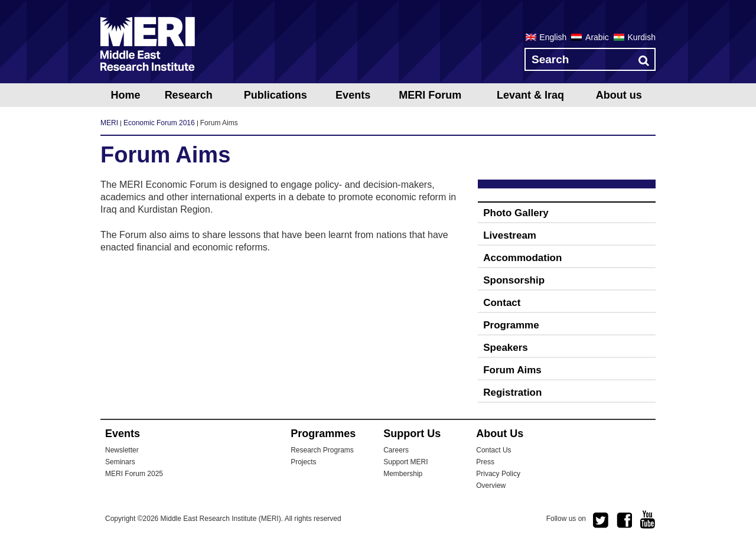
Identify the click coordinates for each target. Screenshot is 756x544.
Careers (396, 450)
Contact (502, 303)
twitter (601, 520)
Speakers (506, 348)
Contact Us (493, 450)
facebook (624, 520)
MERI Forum (430, 95)
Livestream (510, 235)
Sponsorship (514, 280)
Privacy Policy (498, 474)
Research (189, 95)
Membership (403, 474)
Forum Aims (512, 370)
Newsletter (122, 450)
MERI (148, 44)
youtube (648, 519)
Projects (303, 462)
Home (125, 95)
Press (485, 462)
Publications (276, 95)
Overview (491, 486)
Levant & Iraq (530, 95)
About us (619, 95)
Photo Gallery (516, 213)
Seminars (120, 462)
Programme (511, 325)
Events (353, 95)
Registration (512, 392)
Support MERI (405, 462)
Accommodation (522, 258)
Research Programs (322, 450)
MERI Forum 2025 (134, 474)
